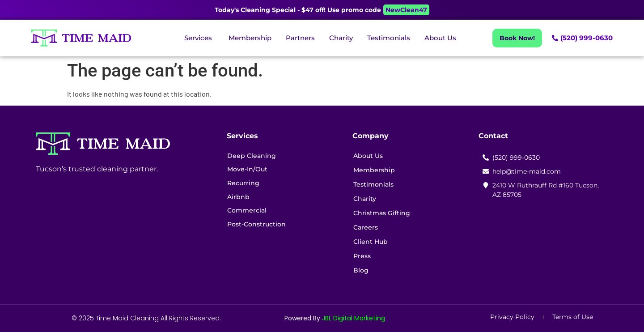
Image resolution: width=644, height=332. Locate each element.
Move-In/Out (249, 170)
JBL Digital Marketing (354, 318)
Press (363, 256)
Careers (367, 227)
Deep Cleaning (253, 156)
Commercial (249, 213)
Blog (362, 270)
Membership (375, 170)
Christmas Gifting (383, 213)
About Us (369, 156)
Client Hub (372, 242)
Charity (366, 199)
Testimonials (375, 184)
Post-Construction (258, 227)
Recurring (245, 184)
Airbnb (240, 199)
